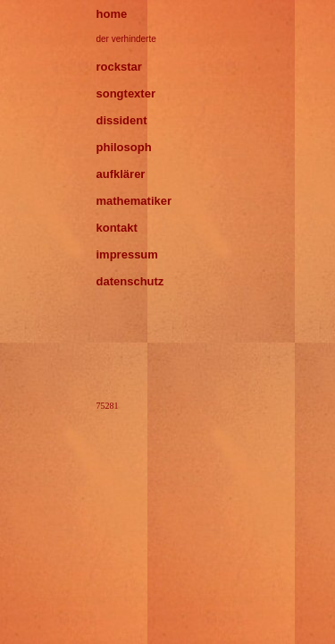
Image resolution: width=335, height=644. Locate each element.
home (112, 14)
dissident (122, 120)
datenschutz (130, 281)
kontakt (117, 228)
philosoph (124, 147)
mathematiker (134, 201)
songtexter (126, 93)
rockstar (119, 67)
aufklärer (121, 174)
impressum (127, 254)
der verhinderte (126, 39)
